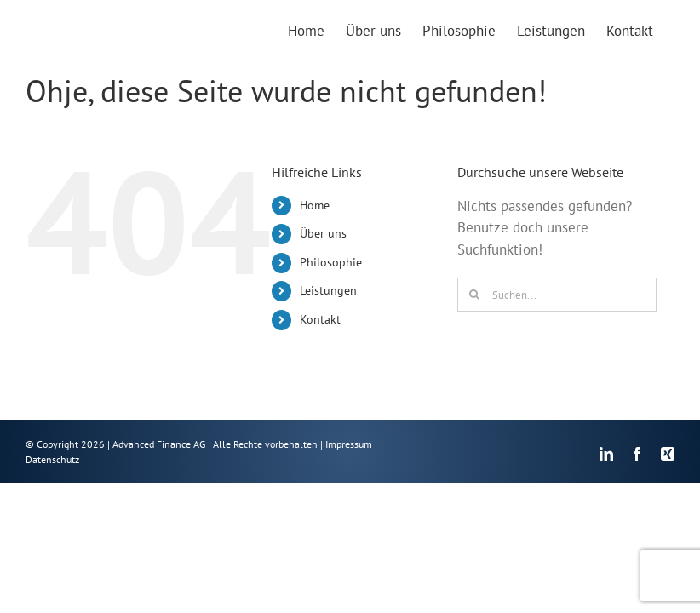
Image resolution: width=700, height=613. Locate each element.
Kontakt (320, 319)
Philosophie (331, 262)
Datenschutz (52, 459)
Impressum (349, 444)
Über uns (323, 233)
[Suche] (474, 295)
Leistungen (328, 290)
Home (315, 205)
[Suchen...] (557, 295)
